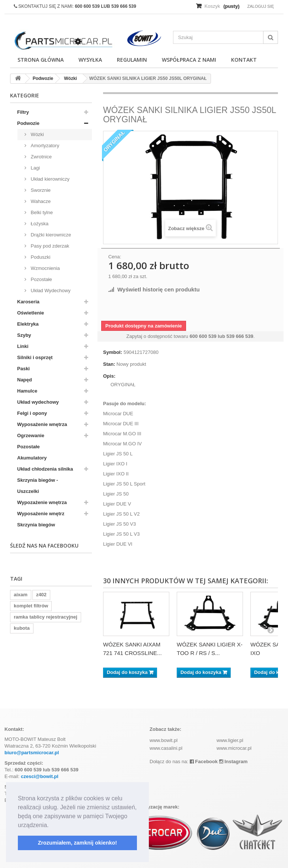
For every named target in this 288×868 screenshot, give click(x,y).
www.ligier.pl (230, 740)
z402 (41, 595)
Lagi (35, 168)
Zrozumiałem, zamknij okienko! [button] (78, 843)
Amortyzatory (44, 146)
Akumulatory (32, 458)
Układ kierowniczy (49, 179)
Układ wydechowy (38, 402)
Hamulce (27, 391)
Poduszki (40, 257)
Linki (23, 346)
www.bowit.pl (164, 740)
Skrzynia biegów (36, 525)
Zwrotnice (41, 157)
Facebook (204, 761)
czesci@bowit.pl (40, 776)
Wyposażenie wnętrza (42, 424)
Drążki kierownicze (50, 235)
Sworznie (40, 190)
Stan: (109, 364)
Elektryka (28, 324)
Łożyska (39, 224)
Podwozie (28, 123)
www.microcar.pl (234, 748)
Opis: (109, 376)
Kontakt (244, 60)
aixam (21, 595)
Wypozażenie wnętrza (42, 502)
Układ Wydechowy (50, 291)
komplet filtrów (31, 606)
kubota (22, 628)
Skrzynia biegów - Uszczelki (38, 486)
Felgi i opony (32, 413)
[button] (51, 826)
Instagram (233, 761)
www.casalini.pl (166, 748)
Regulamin (132, 60)
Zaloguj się (260, 6)
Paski (23, 369)
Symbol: (113, 352)
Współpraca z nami (189, 60)
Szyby (24, 335)
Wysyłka (90, 60)
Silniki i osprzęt (35, 357)
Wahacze (40, 201)
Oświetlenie (31, 313)
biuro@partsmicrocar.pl (32, 753)
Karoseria (28, 302)
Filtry (23, 112)
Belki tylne (41, 212)
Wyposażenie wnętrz (41, 514)
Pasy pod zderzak (49, 246)
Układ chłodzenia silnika (45, 469)
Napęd (25, 380)
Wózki (37, 134)
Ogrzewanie (31, 435)
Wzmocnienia (45, 268)
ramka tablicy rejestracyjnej (46, 617)
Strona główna (41, 60)
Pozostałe (41, 279)
